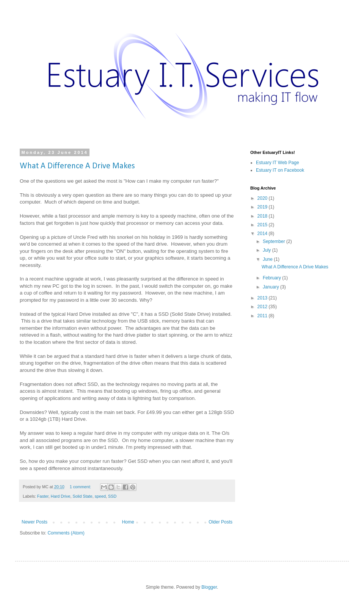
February (272, 278)
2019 (263, 207)
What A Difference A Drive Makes (77, 166)
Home (128, 522)
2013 (263, 298)
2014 (263, 234)
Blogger (209, 587)
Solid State (82, 496)
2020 (263, 198)
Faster (43, 496)
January (271, 287)
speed (100, 496)
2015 (263, 225)
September (275, 241)
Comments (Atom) (66, 533)
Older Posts (220, 522)
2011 (263, 316)
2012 (263, 307)
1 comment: (81, 487)
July (268, 250)
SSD (112, 496)
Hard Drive (61, 496)
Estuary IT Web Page (278, 163)
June (268, 259)
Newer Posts (35, 522)
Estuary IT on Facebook (280, 170)
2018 (263, 216)
